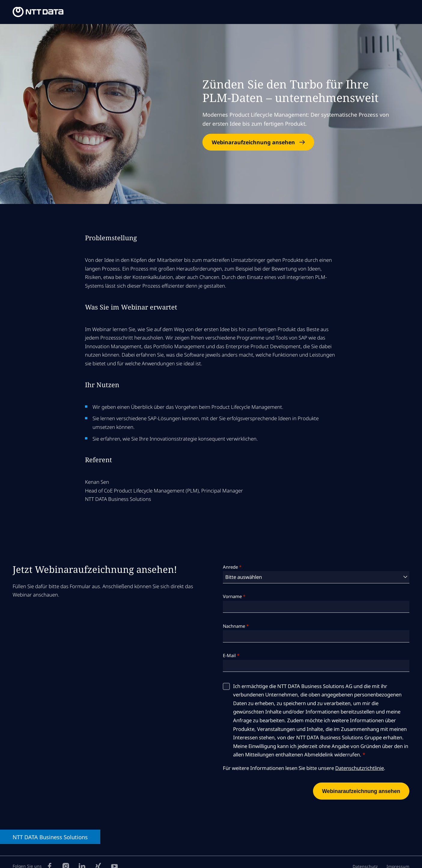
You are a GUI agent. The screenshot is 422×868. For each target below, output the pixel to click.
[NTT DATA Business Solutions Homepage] (39, 12)
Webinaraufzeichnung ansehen (253, 142)
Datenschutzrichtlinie (360, 768)
